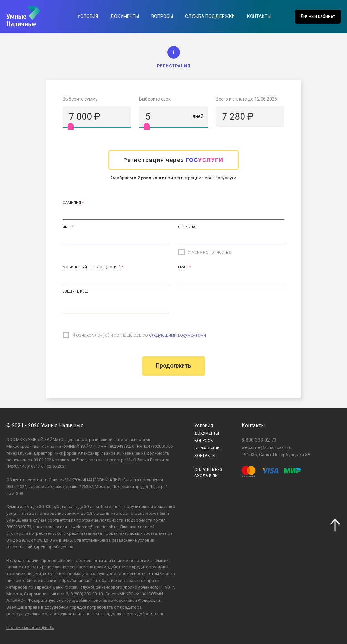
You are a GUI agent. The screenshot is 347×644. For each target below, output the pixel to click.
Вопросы (162, 16)
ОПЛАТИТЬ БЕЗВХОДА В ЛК (208, 473)
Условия (88, 16)
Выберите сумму (80, 99)
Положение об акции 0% (30, 627)
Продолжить (173, 365)
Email (183, 267)
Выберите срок (155, 99)
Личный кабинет (318, 16)
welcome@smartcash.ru (95, 527)
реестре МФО (123, 460)
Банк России (65, 587)
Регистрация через (173, 160)
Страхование (208, 448)
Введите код (75, 291)
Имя (67, 227)
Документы (125, 16)
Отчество (187, 227)
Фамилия (72, 203)
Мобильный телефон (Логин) (92, 267)
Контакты (259, 16)
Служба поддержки (210, 16)
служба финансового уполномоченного (119, 587)
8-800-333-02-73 (259, 440)
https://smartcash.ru (78, 580)
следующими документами (178, 335)
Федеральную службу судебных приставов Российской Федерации (94, 600)
